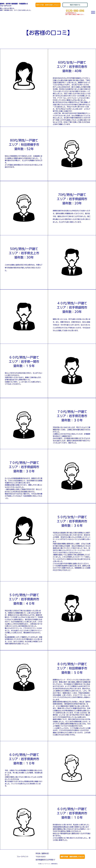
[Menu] (93, 12)
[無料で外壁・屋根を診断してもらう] (48, 5)
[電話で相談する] (75, 5)
